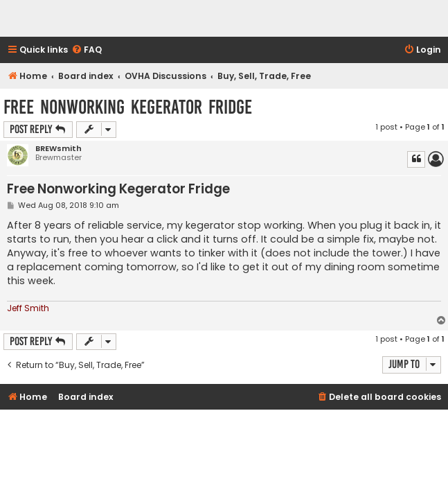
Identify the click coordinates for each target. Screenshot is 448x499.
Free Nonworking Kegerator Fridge (128, 107)
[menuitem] (87, 50)
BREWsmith (59, 149)
